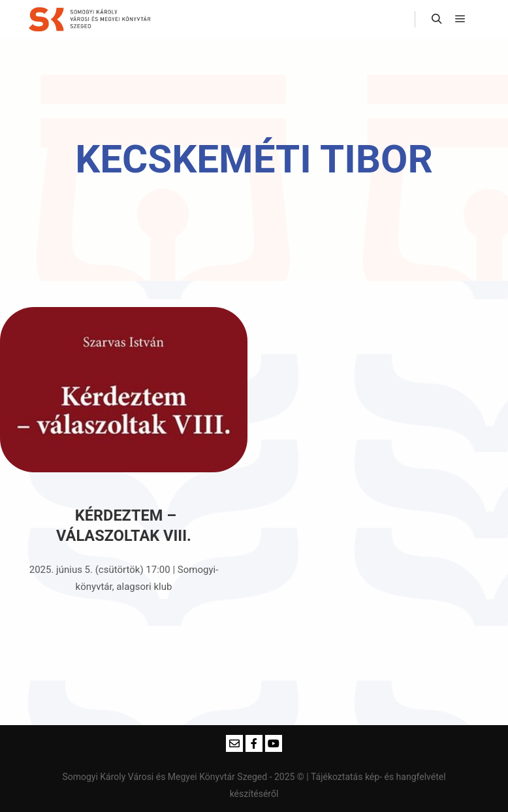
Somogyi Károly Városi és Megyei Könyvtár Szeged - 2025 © (184, 777)
